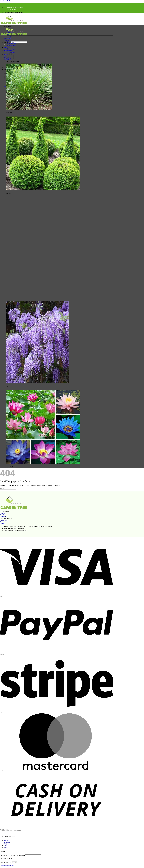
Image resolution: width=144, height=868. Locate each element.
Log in (15, 862)
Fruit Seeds (11, 49)
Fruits (6, 47)
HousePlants (8, 51)
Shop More (7, 60)
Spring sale (7, 38)
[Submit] (4, 45)
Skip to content (5, 1)
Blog (9, 35)
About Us (10, 33)
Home (9, 31)
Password (7, 859)
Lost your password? (7, 866)
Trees (5, 56)
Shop (9, 36)
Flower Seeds (12, 45)
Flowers (6, 40)
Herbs (6, 54)
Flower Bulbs (12, 44)
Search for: (7, 42)
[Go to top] (1, 834)
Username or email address (12, 855)
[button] (58, 28)
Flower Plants (12, 42)
